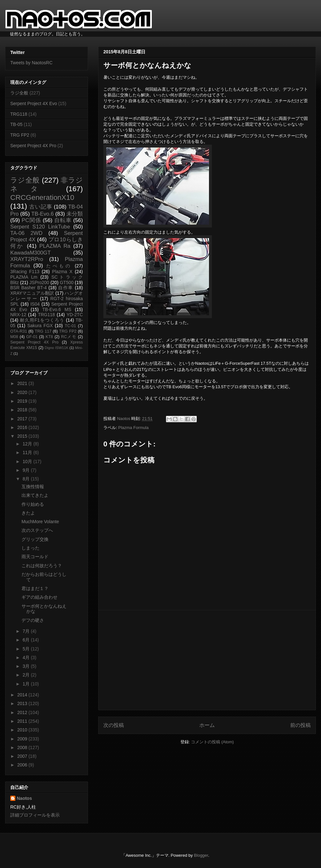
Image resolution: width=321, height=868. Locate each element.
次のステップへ (37, 530)
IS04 (35, 304)
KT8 (49, 337)
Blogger (201, 855)
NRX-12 (18, 315)
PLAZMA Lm (24, 277)
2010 (23, 730)
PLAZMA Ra (55, 246)
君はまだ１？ (35, 588)
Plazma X (62, 272)
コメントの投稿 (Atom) (213, 742)
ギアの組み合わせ (39, 597)
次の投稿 (114, 725)
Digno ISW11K (56, 348)
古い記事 (41, 207)
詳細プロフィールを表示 (35, 815)
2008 (23, 747)
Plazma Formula (133, 428)
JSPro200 (39, 282)
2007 (23, 756)
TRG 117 (43, 331)
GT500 (67, 282)
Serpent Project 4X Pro (33, 146)
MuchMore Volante (40, 522)
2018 (23, 410)
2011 (23, 721)
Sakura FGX (40, 326)
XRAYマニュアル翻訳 (32, 293)
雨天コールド (35, 557)
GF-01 (32, 337)
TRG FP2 (20, 135)
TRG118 (19, 114)
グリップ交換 (35, 539)
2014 (23, 695)
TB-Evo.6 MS (57, 309)
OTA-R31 (19, 331)
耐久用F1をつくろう (42, 320)
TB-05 (16, 124)
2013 (23, 703)
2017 (23, 419)
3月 (27, 666)
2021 (23, 383)
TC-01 (70, 326)
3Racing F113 (25, 272)
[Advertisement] (207, 660)
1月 (27, 684)
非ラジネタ (47, 184)
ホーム (207, 725)
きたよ (28, 513)
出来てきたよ (35, 495)
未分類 (75, 214)
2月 (27, 675)
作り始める (33, 504)
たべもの (59, 266)
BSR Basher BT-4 (29, 288)
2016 (23, 427)
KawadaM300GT (30, 253)
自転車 (63, 220)
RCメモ (69, 337)
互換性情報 (33, 487)
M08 (14, 337)
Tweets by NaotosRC (31, 63)
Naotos (24, 798)
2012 (23, 712)
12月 (28, 444)
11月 (28, 452)
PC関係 (31, 220)
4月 (27, 658)
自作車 (66, 288)
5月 (27, 649)
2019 (23, 401)
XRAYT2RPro (27, 259)
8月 (27, 479)
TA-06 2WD (26, 233)
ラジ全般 (19, 93)
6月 (27, 640)
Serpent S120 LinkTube (40, 227)
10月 (28, 461)
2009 (23, 739)
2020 (23, 392)
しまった (30, 548)
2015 (23, 436)
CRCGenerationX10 (42, 197)
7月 (27, 631)
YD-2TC (75, 315)
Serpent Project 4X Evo (34, 103)
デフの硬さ (33, 620)
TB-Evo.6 (43, 214)
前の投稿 (300, 725)
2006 (23, 765)
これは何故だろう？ (42, 566)
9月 (27, 470)
